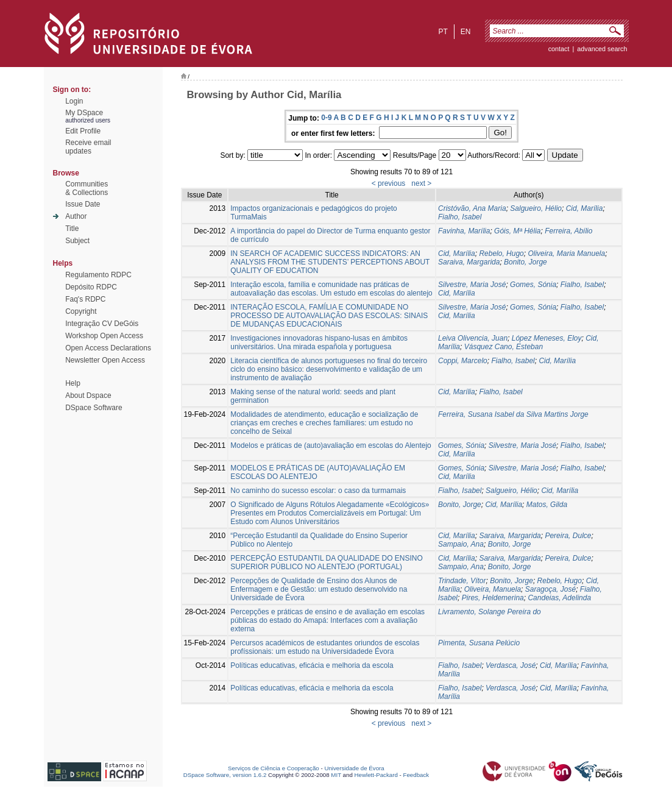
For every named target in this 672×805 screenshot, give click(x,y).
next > (421, 183)
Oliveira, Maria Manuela (566, 254)
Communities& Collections (87, 188)
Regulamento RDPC (98, 275)
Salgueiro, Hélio (536, 208)
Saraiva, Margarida (469, 262)
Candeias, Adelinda (559, 598)
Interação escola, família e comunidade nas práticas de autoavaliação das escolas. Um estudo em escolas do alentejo (331, 289)
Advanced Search (602, 49)
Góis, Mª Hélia (517, 231)
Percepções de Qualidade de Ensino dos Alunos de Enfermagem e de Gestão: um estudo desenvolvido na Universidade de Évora (319, 589)
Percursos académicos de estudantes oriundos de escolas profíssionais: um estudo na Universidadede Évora (325, 647)
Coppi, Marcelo (463, 361)
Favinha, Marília (464, 231)
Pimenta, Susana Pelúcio (479, 643)
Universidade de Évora (354, 768)
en (466, 32)
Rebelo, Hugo (501, 254)
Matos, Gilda (547, 505)
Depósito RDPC (91, 287)
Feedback (416, 775)
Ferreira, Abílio (568, 231)
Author (76, 216)
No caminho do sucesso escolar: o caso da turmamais (318, 491)
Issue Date (83, 204)
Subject (77, 241)
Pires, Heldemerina (493, 598)
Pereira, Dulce (568, 536)
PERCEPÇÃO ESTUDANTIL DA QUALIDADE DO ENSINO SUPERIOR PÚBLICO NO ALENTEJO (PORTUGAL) (327, 562)
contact (559, 49)
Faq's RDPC (85, 299)
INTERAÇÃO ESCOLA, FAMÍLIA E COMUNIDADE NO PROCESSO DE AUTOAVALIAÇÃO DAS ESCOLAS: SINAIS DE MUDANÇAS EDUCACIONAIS (329, 316)
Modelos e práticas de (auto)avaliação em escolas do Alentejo (331, 445)
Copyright (81, 311)
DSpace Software (94, 408)
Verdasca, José (511, 665)
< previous (389, 183)
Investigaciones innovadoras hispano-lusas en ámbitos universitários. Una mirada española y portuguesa (319, 342)
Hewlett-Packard (376, 775)
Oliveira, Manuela (493, 589)
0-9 (326, 118)
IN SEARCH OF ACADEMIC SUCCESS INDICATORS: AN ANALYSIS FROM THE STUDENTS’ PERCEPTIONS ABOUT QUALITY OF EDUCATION (330, 262)
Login (74, 101)
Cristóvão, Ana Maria (472, 208)
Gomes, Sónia (533, 285)
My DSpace (84, 113)
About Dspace (88, 395)
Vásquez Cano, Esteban (504, 347)
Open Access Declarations (108, 348)
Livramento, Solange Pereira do (490, 612)
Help (73, 383)
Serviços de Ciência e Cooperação (274, 768)
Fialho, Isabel (460, 217)
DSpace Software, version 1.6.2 (225, 775)
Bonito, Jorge (525, 262)
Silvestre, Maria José (472, 285)
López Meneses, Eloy (547, 338)
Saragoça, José (550, 589)
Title (72, 229)
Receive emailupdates (88, 147)
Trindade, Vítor (462, 581)
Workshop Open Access (104, 336)
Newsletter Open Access (105, 360)
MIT (336, 775)
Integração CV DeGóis (102, 324)
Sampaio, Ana (461, 544)
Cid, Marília (585, 208)
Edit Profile (83, 131)
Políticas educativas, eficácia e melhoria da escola (312, 665)
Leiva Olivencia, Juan (473, 338)
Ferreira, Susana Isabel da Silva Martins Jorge (513, 414)
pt (443, 32)
